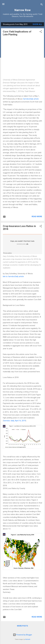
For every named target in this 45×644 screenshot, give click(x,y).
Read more (37, 217)
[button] (41, 32)
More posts (22, 626)
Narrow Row (22, 10)
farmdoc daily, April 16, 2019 (15, 421)
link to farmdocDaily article (13, 276)
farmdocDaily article (31, 99)
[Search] (42, 5)
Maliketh (28, 639)
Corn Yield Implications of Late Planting (17, 33)
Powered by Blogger (22, 635)
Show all (37, 24)
